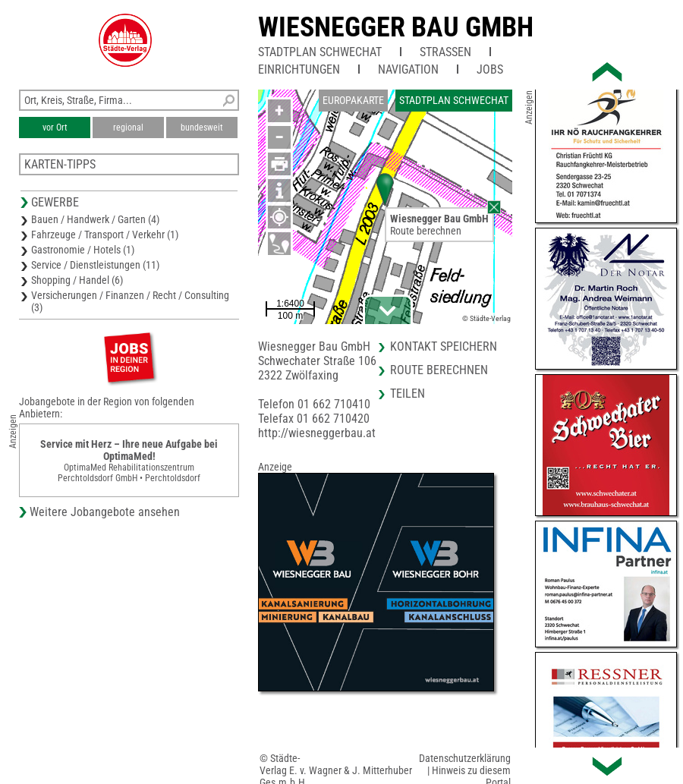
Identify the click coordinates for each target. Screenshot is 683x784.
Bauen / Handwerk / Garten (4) (95, 219)
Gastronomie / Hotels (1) (83, 250)
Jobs (490, 69)
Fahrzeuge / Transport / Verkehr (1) (105, 235)
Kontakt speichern (444, 346)
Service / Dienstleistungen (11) (95, 265)
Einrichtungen (299, 69)
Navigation (408, 69)
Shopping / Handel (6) (77, 280)
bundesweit (202, 128)
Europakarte (353, 100)
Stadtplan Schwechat (320, 52)
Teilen (408, 394)
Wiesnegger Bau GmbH (396, 27)
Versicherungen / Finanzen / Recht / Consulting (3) (130, 301)
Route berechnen (426, 231)
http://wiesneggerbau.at (317, 433)
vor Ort (55, 128)
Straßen (445, 52)
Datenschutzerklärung (465, 758)
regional (128, 128)
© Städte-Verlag (486, 318)
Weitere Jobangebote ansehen (105, 512)
